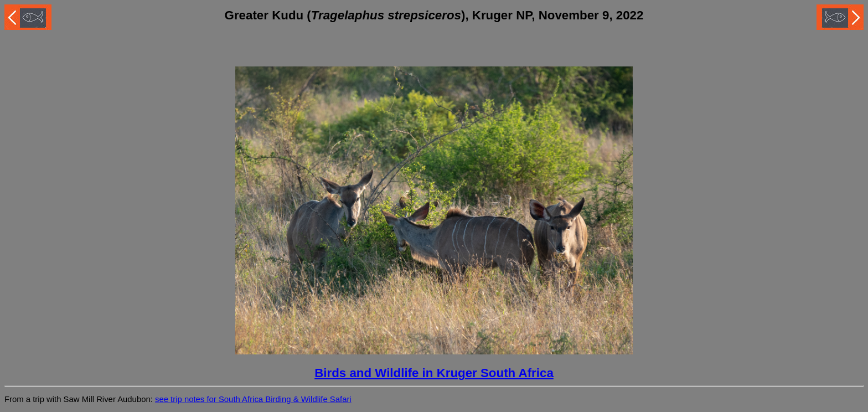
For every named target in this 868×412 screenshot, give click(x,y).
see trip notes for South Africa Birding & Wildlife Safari (253, 399)
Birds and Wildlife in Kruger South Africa (434, 373)
